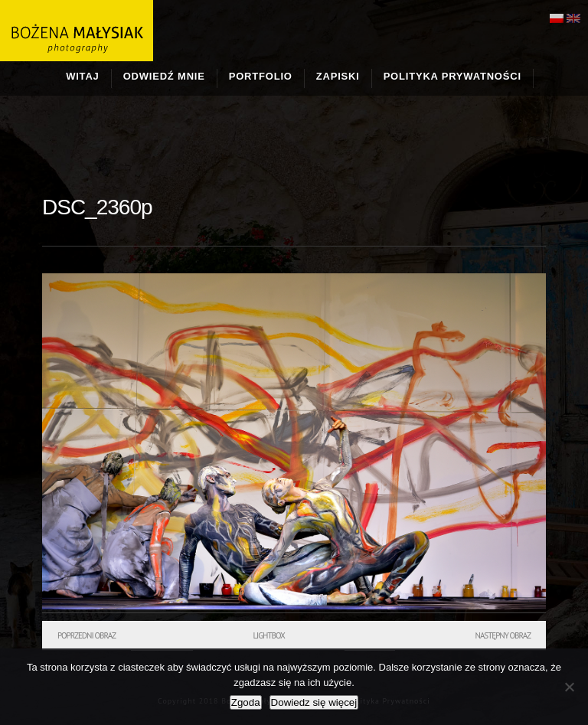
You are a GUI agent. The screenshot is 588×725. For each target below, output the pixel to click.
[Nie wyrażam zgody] (569, 687)
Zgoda (246, 702)
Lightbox (268, 635)
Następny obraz (503, 635)
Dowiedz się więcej (314, 702)
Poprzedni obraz (87, 635)
